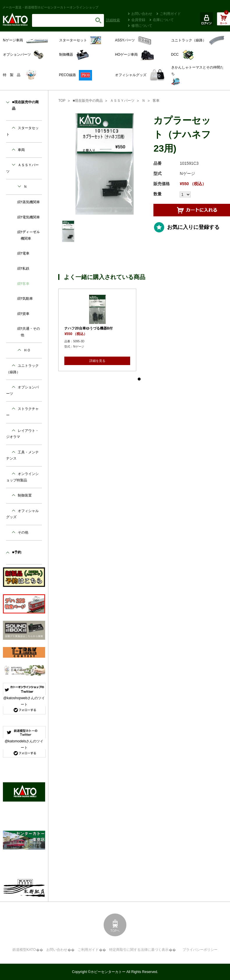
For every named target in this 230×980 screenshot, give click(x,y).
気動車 (28, 299)
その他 (23, 532)
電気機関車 (31, 217)
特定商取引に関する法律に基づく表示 (139, 950)
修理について (142, 26)
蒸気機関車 (31, 202)
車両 (21, 150)
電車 (26, 253)
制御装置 (25, 495)
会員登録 (138, 20)
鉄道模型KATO (24, 950)
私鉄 (26, 269)
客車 (156, 101)
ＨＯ (27, 350)
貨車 (26, 314)
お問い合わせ (142, 14)
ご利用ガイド (170, 14)
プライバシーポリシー (200, 950)
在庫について (163, 20)
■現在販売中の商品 (88, 101)
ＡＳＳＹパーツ (122, 101)
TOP (62, 101)
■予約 (16, 552)
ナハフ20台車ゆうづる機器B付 (89, 328)
